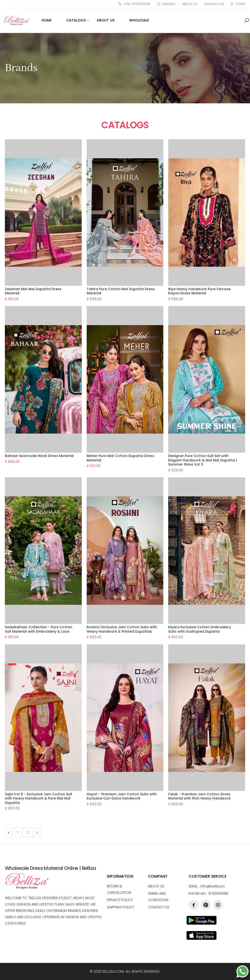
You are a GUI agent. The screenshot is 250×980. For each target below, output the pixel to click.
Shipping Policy (120, 907)
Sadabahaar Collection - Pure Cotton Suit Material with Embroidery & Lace (39, 629)
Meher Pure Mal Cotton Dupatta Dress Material (120, 458)
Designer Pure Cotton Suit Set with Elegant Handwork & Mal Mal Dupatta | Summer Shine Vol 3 (203, 460)
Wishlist (166, 4)
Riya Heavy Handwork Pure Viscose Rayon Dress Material (199, 291)
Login (238, 4)
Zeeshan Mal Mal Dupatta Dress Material (33, 291)
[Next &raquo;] (37, 832)
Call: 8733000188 (134, 4)
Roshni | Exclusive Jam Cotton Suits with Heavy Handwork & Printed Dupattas (122, 629)
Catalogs (76, 20)
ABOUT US (106, 20)
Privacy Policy (120, 900)
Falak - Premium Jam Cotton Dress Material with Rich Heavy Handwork (199, 796)
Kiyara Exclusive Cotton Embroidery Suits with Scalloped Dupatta (200, 629)
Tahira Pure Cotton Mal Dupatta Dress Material (121, 291)
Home (47, 20)
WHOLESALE (139, 20)
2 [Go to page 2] (28, 832)
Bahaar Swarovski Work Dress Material (39, 456)
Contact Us (214, 4)
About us (156, 886)
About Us (190, 4)
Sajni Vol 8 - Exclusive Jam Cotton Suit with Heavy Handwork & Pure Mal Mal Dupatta (39, 798)
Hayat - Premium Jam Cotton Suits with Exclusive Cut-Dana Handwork (122, 796)
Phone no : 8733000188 (208, 894)
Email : (207, 886)
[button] (247, 21)
